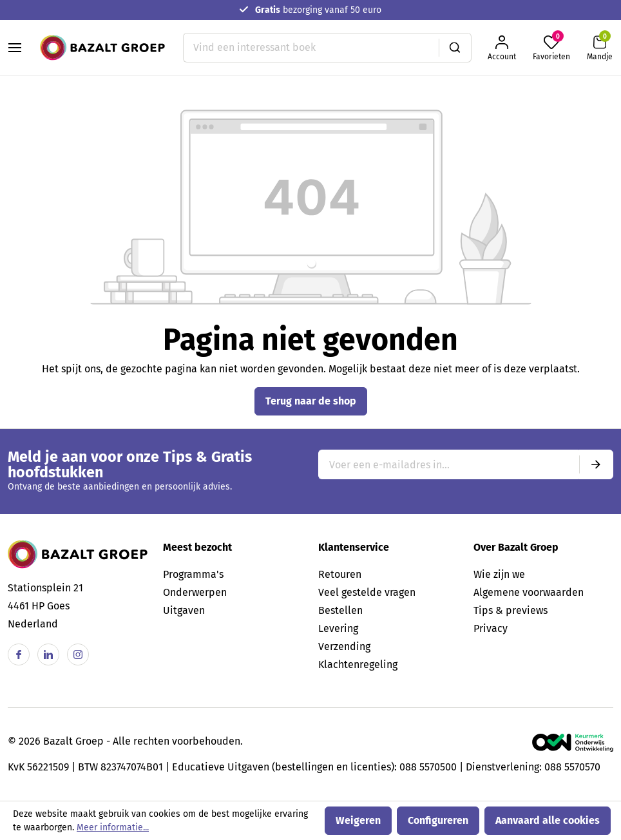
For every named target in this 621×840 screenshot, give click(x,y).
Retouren (340, 574)
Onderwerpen (195, 592)
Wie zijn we (499, 574)
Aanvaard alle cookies (548, 820)
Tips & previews (511, 610)
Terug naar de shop (311, 401)
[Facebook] (19, 654)
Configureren (438, 820)
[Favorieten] (551, 48)
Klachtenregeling (358, 664)
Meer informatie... (113, 827)
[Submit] (596, 464)
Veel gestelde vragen (367, 592)
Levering (338, 628)
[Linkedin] (48, 654)
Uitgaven (184, 610)
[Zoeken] (455, 48)
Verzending (344, 646)
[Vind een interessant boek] (311, 48)
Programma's (193, 574)
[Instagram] (78, 654)
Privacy (491, 628)
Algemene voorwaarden (529, 592)
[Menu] (15, 48)
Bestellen (340, 610)
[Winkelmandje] (600, 48)
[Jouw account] (502, 48)
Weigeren (358, 820)
